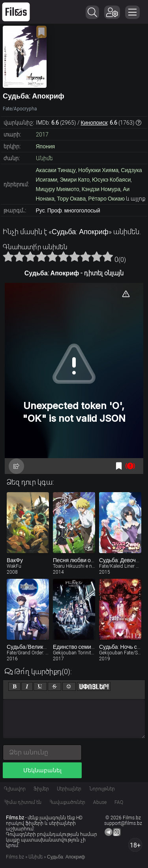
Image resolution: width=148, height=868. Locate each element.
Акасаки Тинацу (56, 170)
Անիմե (44, 158)
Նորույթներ (102, 789)
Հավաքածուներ (67, 802)
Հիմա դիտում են (23, 802)
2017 (42, 135)
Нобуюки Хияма (98, 170)
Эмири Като (75, 180)
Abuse (100, 802)
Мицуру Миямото (58, 189)
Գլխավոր (15, 789)
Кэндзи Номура (101, 189)
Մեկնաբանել (42, 770)
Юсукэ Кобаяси (111, 180)
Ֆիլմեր (41, 789)
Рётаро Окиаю (106, 199)
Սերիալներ (69, 789)
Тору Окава (71, 199)
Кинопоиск (94, 123)
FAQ (119, 802)
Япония (46, 146)
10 (108, 256)
